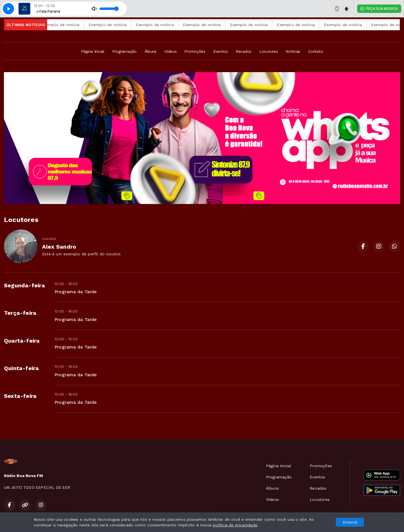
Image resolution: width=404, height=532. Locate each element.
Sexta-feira (20, 396)
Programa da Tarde (76, 292)
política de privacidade (235, 525)
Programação (124, 51)
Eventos (221, 51)
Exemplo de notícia (69, 25)
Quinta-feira (21, 368)
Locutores (268, 51)
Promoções (195, 51)
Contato (315, 51)
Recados (244, 51)
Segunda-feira (24, 285)
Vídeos (170, 51)
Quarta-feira (22, 341)
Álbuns (151, 51)
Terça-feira (20, 313)
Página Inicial (93, 51)
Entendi (350, 522)
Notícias (293, 51)
